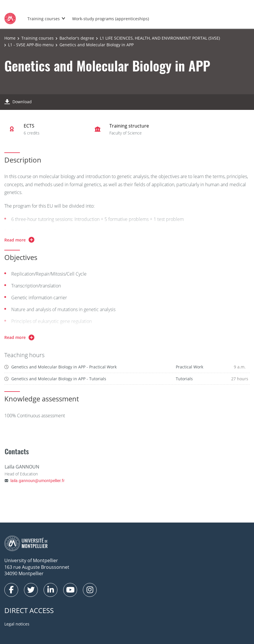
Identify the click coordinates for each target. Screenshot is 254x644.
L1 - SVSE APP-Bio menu (31, 45)
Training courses (44, 19)
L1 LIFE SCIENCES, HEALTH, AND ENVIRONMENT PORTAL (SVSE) (160, 38)
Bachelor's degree (77, 38)
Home (10, 38)
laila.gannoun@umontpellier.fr (38, 480)
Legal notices (17, 624)
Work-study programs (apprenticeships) (111, 19)
